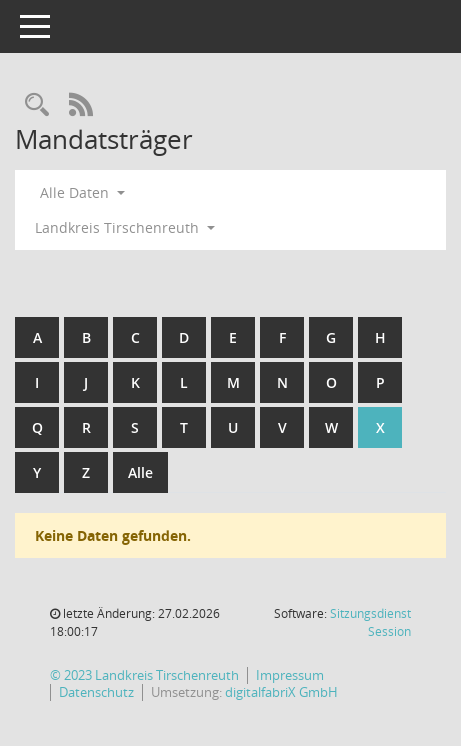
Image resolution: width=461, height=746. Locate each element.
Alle (140, 472)
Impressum (290, 675)
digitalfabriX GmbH (281, 692)
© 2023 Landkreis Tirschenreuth (144, 675)
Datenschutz (96, 692)
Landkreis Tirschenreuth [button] (125, 227)
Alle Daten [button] (82, 192)
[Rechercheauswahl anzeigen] (37, 105)
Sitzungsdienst (370, 622)
